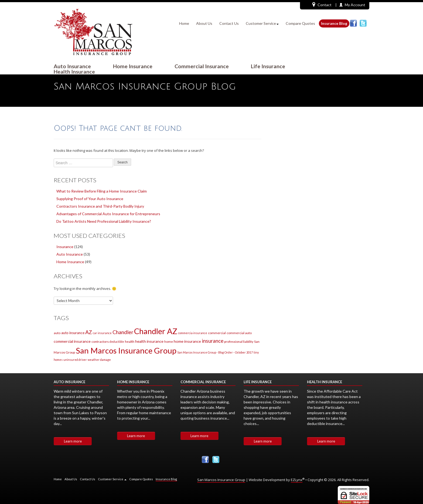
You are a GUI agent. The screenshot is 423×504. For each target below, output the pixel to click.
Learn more (73, 441)
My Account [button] (355, 5)
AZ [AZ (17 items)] (89, 332)
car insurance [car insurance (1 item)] (102, 333)
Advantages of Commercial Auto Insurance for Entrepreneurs (108, 214)
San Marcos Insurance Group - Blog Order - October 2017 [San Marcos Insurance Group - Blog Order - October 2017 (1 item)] (215, 352)
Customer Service (262, 23)
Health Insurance (74, 72)
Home (184, 23)
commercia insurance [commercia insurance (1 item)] (193, 333)
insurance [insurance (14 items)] (213, 341)
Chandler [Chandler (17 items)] (123, 332)
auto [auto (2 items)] (57, 333)
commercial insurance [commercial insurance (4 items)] (72, 341)
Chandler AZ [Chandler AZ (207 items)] (156, 331)
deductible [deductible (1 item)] (117, 342)
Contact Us (229, 23)
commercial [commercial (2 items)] (217, 333)
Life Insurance (268, 66)
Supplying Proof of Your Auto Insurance (90, 199)
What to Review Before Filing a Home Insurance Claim (102, 191)
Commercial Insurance (202, 66)
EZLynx (297, 480)
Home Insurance (133, 66)
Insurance (65, 247)
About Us (204, 23)
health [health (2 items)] (130, 342)
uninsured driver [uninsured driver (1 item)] (75, 360)
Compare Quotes (300, 23)
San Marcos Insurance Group (221, 480)
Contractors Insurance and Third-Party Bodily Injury (100, 206)
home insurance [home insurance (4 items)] (187, 341)
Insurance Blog (334, 23)
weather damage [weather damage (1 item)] (99, 360)
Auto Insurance (72, 66)
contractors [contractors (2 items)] (100, 342)
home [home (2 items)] (169, 342)
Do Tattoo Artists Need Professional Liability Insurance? (104, 221)
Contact (322, 5)
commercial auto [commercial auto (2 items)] (239, 333)
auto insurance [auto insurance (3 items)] (73, 333)
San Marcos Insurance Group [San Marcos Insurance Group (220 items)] (126, 350)
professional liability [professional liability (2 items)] (239, 342)
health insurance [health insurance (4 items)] (149, 341)
